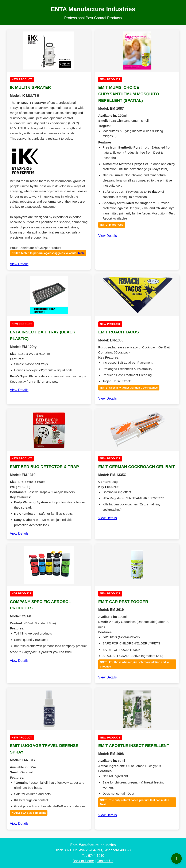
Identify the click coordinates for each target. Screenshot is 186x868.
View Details (19, 264)
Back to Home (83, 861)
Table (81, 253)
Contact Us (105, 861)
